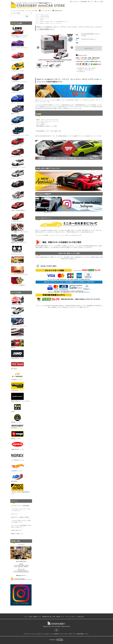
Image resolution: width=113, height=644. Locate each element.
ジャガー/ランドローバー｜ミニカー (20, 131)
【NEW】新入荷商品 (45, 16)
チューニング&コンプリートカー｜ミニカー (20, 45)
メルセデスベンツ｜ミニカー (18, 164)
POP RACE (17, 365)
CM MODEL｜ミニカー (17, 376)
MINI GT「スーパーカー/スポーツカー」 (54, 23)
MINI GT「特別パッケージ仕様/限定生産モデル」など (57, 22)
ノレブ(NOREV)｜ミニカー (18, 456)
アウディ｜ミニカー (17, 99)
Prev (38, 48)
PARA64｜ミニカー (17, 418)
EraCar (17, 408)
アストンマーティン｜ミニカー (19, 78)
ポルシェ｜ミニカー (17, 174)
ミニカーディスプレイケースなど (19, 271)
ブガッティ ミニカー (17, 121)
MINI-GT (42, 20)
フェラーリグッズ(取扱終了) (18, 281)
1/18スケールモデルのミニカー (19, 322)
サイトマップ (14, 514)
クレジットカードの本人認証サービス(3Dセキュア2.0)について (21, 526)
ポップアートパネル (17, 261)
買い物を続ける (81, 71)
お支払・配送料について (35, 617)
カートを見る (99, 2)
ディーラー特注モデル (17, 333)
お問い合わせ (57, 11)
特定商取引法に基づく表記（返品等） (87, 68)
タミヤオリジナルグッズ (17, 250)
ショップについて (45, 11)
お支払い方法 (69, 307)
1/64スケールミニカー (45, 18)
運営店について (60, 617)
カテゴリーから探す (18, 11)
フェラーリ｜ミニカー (17, 56)
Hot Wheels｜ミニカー (17, 467)
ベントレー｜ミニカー (17, 88)
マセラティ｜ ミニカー (17, 142)
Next (72, 48)
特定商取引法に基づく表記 (49, 617)
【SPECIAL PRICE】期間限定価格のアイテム (21, 489)
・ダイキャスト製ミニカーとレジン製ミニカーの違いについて (21, 521)
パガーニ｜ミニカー (44, 14)
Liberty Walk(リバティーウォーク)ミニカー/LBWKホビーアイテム (19, 32)
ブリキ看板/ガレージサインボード (20, 228)
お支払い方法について (17, 530)
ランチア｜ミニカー (17, 196)
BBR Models (17, 478)
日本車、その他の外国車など (18, 207)
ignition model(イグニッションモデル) (20, 397)
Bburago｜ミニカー (17, 435)
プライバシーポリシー (71, 617)
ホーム (37, 14)
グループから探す (32, 11)
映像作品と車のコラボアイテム (19, 239)
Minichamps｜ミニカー (17, 427)
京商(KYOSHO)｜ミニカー (18, 446)
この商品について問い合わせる (85, 70)
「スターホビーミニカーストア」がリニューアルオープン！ (21, 510)
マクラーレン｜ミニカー (17, 153)
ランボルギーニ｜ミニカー (18, 67)
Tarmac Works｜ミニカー (17, 387)
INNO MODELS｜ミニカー (18, 354)
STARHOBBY (57, 626)
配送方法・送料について (17, 534)
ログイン (91, 2)
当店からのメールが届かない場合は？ (20, 517)
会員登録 (84, 2)
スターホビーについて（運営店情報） (20, 506)
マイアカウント (75, 2)
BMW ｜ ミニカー (17, 110)
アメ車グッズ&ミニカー (17, 217)
